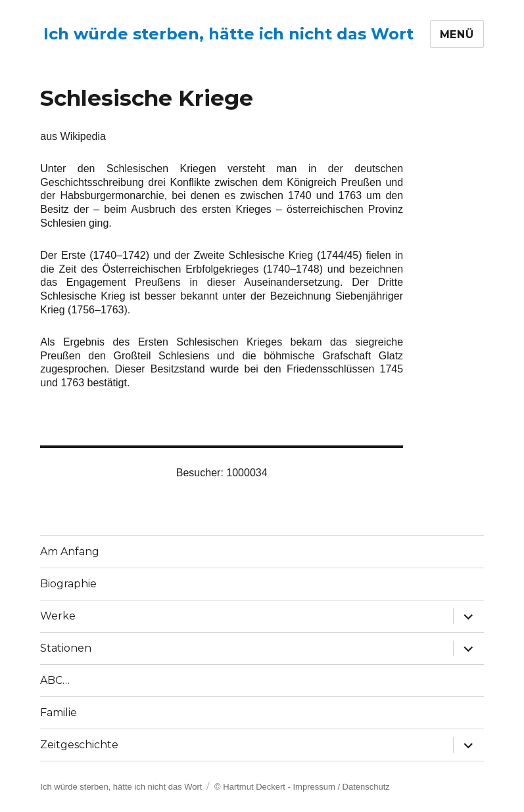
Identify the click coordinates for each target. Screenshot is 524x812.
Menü (457, 34)
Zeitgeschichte (79, 745)
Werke (58, 616)
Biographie (68, 584)
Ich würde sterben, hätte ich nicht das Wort (228, 34)
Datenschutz (366, 787)
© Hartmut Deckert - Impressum (275, 787)
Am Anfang (70, 552)
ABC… (55, 680)
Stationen (66, 648)
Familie (59, 712)
